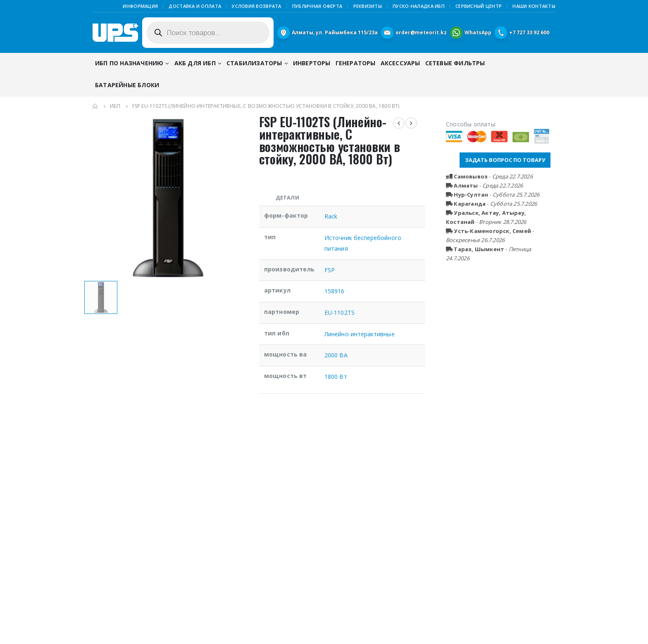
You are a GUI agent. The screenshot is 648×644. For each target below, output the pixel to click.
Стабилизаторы (254, 63)
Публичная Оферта (317, 6)
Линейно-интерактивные (359, 334)
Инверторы (312, 63)
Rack (331, 216)
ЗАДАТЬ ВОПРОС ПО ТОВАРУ (505, 160)
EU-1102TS (339, 312)
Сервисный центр (479, 6)
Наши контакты (534, 6)
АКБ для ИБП (195, 63)
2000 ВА (336, 355)
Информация (140, 6)
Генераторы (356, 63)
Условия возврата (256, 6)
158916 (334, 291)
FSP (330, 270)
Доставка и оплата (195, 6)
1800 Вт (336, 377)
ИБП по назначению (129, 63)
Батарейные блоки (127, 85)
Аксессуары (400, 63)
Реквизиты (368, 6)
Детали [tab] (287, 197)
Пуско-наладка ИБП (419, 6)
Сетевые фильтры (455, 63)
